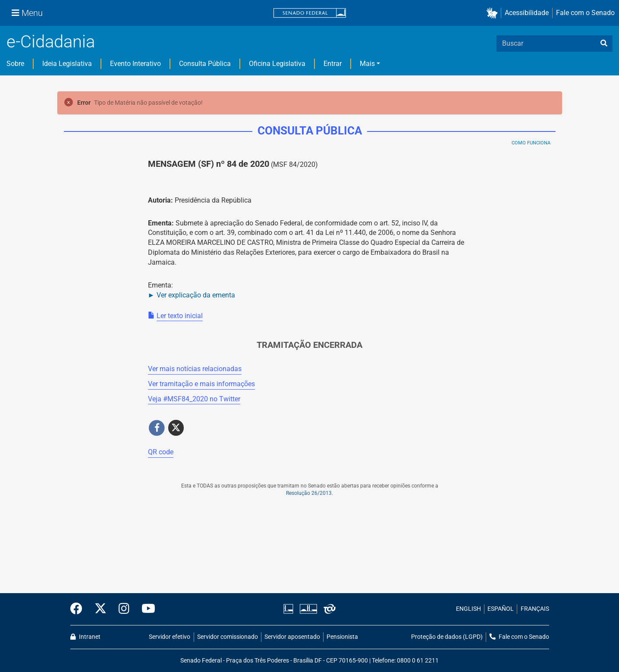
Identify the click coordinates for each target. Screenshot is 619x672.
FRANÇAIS (535, 609)
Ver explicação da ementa (196, 295)
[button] (494, 13)
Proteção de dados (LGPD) (447, 637)
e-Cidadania (51, 42)
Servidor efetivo (170, 637)
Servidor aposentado (292, 637)
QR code (161, 452)
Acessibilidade (527, 13)
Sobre (15, 64)
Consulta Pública (205, 64)
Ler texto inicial (180, 316)
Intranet (85, 637)
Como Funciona (531, 143)
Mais (367, 64)
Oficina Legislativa (277, 64)
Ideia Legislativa (67, 64)
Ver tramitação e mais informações (201, 384)
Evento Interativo (135, 64)
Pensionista (342, 637)
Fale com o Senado (585, 13)
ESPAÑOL (501, 609)
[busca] (604, 44)
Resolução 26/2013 (309, 493)
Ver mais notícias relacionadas (195, 369)
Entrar (333, 64)
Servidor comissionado (228, 637)
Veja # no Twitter (194, 399)
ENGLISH (468, 609)
